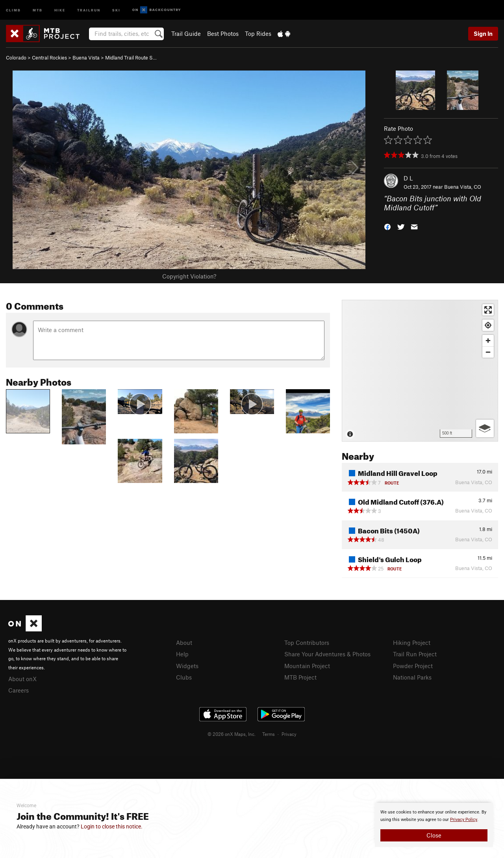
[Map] (420, 371)
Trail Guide (186, 33)
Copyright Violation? (189, 276)
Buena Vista (86, 58)
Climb (13, 10)
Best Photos (223, 33)
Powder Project (413, 666)
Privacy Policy (464, 820)
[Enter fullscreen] (488, 310)
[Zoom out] (488, 352)
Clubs (184, 677)
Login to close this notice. (112, 826)
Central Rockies (49, 58)
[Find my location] (488, 325)
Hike (60, 10)
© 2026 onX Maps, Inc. (232, 734)
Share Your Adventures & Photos (327, 654)
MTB (38, 10)
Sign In (483, 33)
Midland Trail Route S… (131, 58)
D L (408, 178)
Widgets (187, 666)
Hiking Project (412, 643)
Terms (269, 734)
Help (182, 654)
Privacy (289, 734)
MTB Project (300, 677)
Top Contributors (307, 643)
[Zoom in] (488, 341)
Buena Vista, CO (463, 187)
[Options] (485, 428)
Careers (19, 690)
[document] (434, 825)
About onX (22, 679)
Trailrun (89, 10)
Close (434, 835)
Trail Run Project (415, 654)
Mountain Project (307, 666)
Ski (116, 10)
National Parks (412, 677)
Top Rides (258, 33)
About (184, 643)
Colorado (16, 58)
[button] (387, 226)
